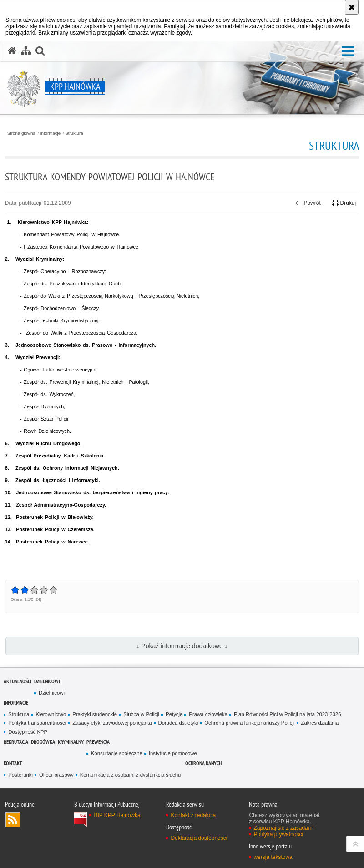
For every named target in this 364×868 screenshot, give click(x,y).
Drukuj (344, 203)
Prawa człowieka (208, 714)
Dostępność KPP (28, 732)
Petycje (174, 714)
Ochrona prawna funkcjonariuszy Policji (249, 723)
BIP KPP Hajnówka (117, 815)
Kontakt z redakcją (193, 815)
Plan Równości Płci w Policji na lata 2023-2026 (288, 714)
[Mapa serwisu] (26, 51)
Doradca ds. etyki (178, 723)
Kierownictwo (51, 714)
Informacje (50, 133)
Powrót (308, 203)
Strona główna (21, 133)
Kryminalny (71, 742)
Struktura (74, 133)
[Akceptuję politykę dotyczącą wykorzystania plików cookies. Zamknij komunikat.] (352, 7)
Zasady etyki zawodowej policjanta (112, 723)
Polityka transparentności (37, 723)
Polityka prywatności (278, 834)
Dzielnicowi (47, 681)
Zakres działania (320, 723)
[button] (348, 52)
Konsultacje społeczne (117, 753)
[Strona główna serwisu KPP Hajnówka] (12, 51)
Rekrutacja (16, 742)
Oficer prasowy (56, 775)
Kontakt (13, 763)
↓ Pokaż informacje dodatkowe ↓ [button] (182, 646)
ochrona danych (203, 763)
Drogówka (43, 742)
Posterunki (20, 775)
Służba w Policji (141, 714)
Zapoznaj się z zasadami (283, 828)
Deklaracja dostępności (199, 838)
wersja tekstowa (273, 857)
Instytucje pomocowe (173, 753)
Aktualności (18, 681)
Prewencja (98, 742)
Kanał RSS (13, 820)
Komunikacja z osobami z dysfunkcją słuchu (131, 775)
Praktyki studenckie (95, 714)
